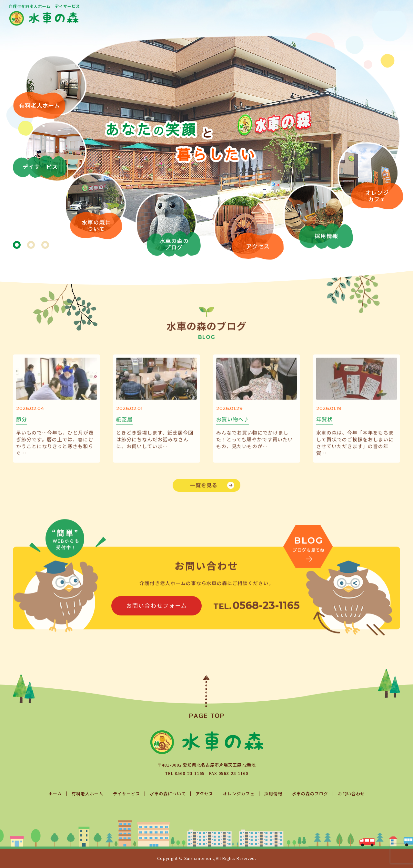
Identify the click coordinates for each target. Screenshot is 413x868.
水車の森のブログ (310, 794)
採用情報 (273, 794)
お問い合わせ (351, 794)
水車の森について (168, 794)
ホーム (55, 794)
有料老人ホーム (87, 794)
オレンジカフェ (239, 794)
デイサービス (126, 794)
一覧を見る (204, 496)
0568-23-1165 (190, 773)
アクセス (204, 794)
